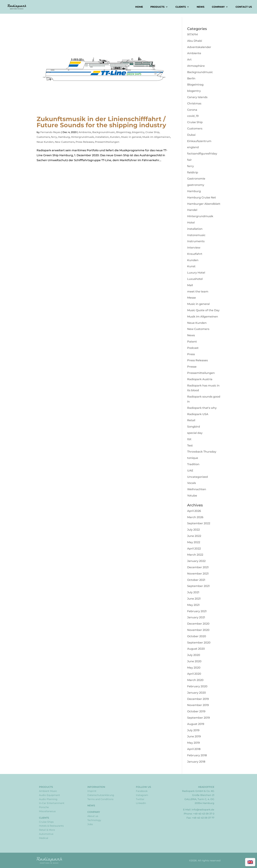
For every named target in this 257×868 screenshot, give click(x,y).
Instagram (142, 795)
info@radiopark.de (203, 810)
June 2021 (194, 599)
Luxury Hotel (196, 273)
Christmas (194, 103)
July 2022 (193, 530)
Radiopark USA (198, 414)
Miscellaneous (47, 811)
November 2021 (198, 574)
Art (189, 60)
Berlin (191, 78)
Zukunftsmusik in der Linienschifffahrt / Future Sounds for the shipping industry (101, 122)
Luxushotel (195, 279)
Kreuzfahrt (195, 254)
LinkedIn (141, 803)
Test (190, 445)
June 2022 (194, 536)
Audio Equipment (49, 795)
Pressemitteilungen (107, 142)
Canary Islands (197, 97)
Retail (191, 420)
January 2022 (196, 561)
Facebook (142, 791)
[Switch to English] (250, 862)
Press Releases (85, 142)
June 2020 (194, 661)
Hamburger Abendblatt (204, 204)
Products (157, 7)
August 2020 (196, 649)
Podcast (193, 348)
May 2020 (194, 668)
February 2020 (197, 686)
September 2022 (199, 523)
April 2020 (194, 674)
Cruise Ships (46, 822)
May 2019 (193, 743)
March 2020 (195, 680)
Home (139, 7)
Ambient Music (48, 791)
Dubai (191, 135)
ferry (54, 137)
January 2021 (196, 617)
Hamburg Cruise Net (202, 197)
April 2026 (194, 511)
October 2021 (196, 580)
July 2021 (193, 592)
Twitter (140, 799)
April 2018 (194, 749)
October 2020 (197, 636)
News (201, 7)
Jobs (90, 824)
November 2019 (198, 705)
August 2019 (196, 724)
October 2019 (196, 711)
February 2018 (197, 755)
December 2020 (198, 624)
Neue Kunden (45, 142)
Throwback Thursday (202, 452)
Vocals (192, 483)
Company (218, 7)
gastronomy (196, 185)
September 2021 (198, 586)
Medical (44, 838)
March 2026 (195, 517)
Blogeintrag (123, 132)
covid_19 (193, 116)
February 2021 (197, 611)
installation (102, 137)
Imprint (92, 791)
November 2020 (198, 630)
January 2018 (196, 762)
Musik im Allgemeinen (156, 137)
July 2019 (193, 730)
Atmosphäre (196, 66)
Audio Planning (48, 799)
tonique (193, 458)
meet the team (198, 292)
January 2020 (197, 693)
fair (189, 160)
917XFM (192, 34)
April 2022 (194, 549)
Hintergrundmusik (83, 137)
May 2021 (193, 605)
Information (96, 787)
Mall (190, 285)
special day (195, 433)
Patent (192, 342)
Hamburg (64, 137)
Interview (194, 248)
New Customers (65, 142)
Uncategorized (197, 477)
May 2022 (194, 542)
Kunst (191, 266)
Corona (192, 110)
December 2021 (198, 567)
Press (191, 354)
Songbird (194, 427)
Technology (94, 820)
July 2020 (194, 655)
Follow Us (143, 787)
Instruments (196, 241)
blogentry (138, 132)
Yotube (192, 496)
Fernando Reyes (50, 132)
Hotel (191, 223)
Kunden (115, 137)
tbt (189, 439)
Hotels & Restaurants (51, 826)
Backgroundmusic (104, 132)
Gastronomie (196, 179)
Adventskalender (199, 47)
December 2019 (198, 699)
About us (93, 816)
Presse (192, 367)
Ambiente (85, 132)
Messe (192, 298)
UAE (190, 471)
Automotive (46, 834)
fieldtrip (193, 172)
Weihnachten (197, 489)
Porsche (44, 807)
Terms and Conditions (100, 799)
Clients (181, 7)
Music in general (131, 137)
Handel (192, 210)
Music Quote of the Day (203, 310)
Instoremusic (196, 235)
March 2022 (195, 555)
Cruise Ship (152, 132)
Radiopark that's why (202, 408)
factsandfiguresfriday (202, 154)
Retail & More (47, 830)
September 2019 (198, 718)
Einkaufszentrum (199, 141)
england (193, 147)
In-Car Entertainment (52, 803)
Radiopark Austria (200, 379)
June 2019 (194, 736)
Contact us (244, 7)
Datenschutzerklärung (101, 795)
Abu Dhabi (195, 41)
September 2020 (199, 643)
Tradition (193, 464)
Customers (43, 137)
